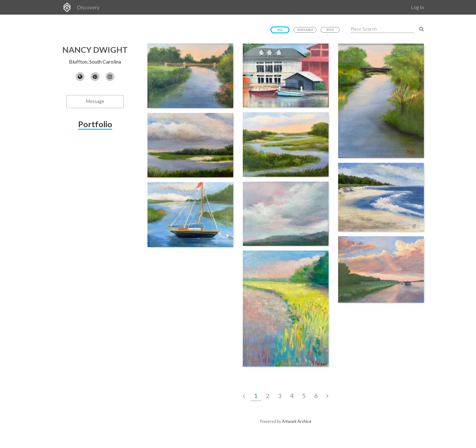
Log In (417, 7)
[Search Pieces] (422, 28)
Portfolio (95, 124)
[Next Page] (327, 396)
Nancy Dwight (95, 50)
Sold (330, 30)
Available (305, 30)
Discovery (88, 7)
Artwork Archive (297, 421)
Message (95, 101)
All (280, 30)
